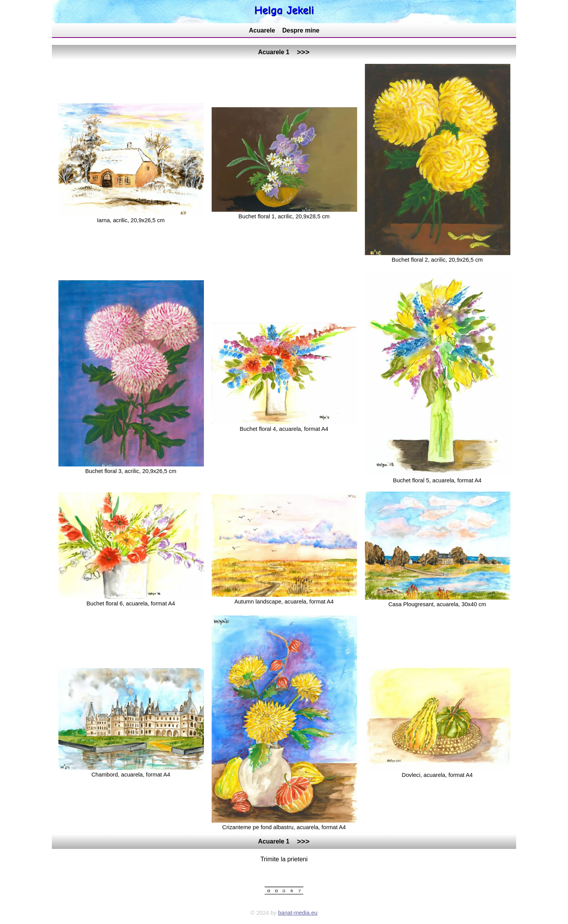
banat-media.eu (298, 913)
